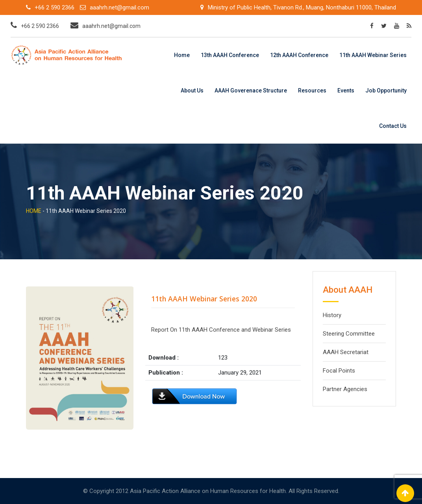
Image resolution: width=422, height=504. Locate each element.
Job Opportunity (386, 90)
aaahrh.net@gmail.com (119, 7)
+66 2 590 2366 (55, 7)
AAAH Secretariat (346, 352)
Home (182, 55)
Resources (312, 90)
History (332, 315)
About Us (192, 90)
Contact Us (393, 126)
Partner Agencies (345, 389)
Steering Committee (349, 334)
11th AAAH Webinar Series (373, 55)
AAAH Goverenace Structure (251, 90)
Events (346, 90)
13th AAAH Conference (230, 55)
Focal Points (339, 371)
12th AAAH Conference (299, 55)
